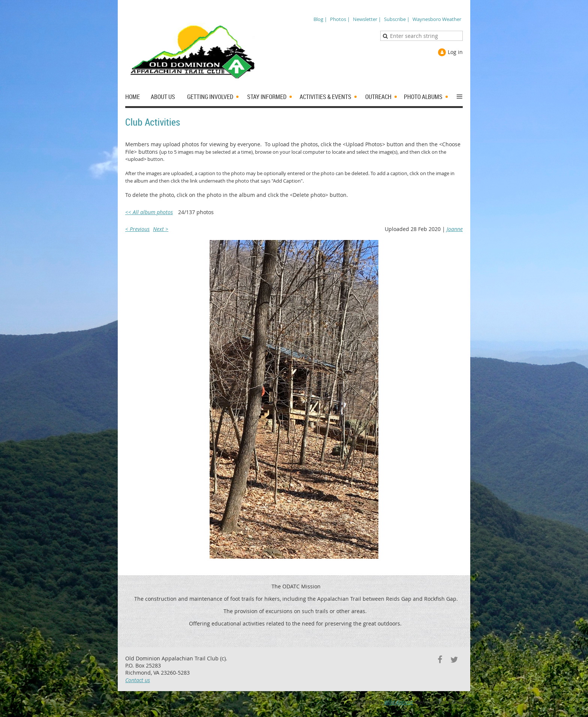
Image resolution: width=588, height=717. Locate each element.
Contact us (138, 680)
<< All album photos (149, 212)
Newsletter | (367, 19)
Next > (161, 229)
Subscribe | (397, 19)
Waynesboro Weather (437, 19)
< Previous (137, 229)
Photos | (340, 19)
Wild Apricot (398, 702)
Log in (455, 52)
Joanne (455, 229)
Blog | (320, 19)
